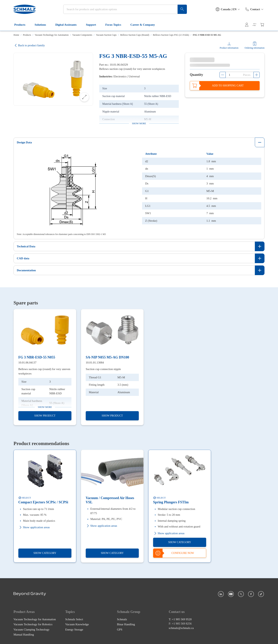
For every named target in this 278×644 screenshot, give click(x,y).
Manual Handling (24, 635)
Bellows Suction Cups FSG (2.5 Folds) (171, 35)
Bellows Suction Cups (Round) (135, 35)
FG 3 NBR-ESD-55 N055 (37, 357)
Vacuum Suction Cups (106, 35)
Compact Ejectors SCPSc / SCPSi (43, 502)
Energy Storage (74, 629)
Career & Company (145, 25)
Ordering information (255, 48)
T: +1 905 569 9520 (180, 619)
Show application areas (34, 527)
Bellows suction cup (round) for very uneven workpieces (44, 371)
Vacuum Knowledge (77, 624)
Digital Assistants (68, 25)
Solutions (43, 25)
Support (93, 25)
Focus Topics (115, 25)
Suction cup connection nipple (103, 369)
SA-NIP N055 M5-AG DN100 (107, 357)
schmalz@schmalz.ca (181, 628)
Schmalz (122, 619)
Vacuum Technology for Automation (52, 35)
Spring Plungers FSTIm (171, 502)
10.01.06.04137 (27, 362)
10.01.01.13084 (95, 362)
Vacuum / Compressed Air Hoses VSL (110, 500)
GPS (120, 629)
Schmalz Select (74, 619)
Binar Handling (126, 624)
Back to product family (29, 45)
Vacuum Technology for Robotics (33, 624)
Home (16, 35)
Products (22, 25)
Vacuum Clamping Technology (31, 629)
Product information (229, 48)
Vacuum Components (82, 35)
